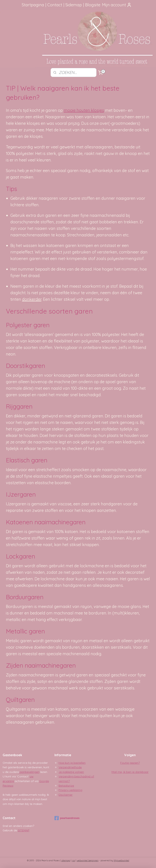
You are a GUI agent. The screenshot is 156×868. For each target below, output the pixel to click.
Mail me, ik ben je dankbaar (130, 772)
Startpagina (33, 5)
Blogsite (93, 5)
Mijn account (117, 5)
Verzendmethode (70, 767)
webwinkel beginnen (88, 860)
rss (73, 860)
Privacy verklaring (70, 790)
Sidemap (74, 5)
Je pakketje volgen (71, 772)
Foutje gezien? (130, 763)
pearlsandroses (67, 818)
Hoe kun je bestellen (72, 763)
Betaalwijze (66, 786)
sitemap (66, 860)
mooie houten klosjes (84, 110)
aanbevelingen (29, 772)
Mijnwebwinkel (121, 860)
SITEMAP (24, 830)
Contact (55, 5)
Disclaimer (66, 795)
